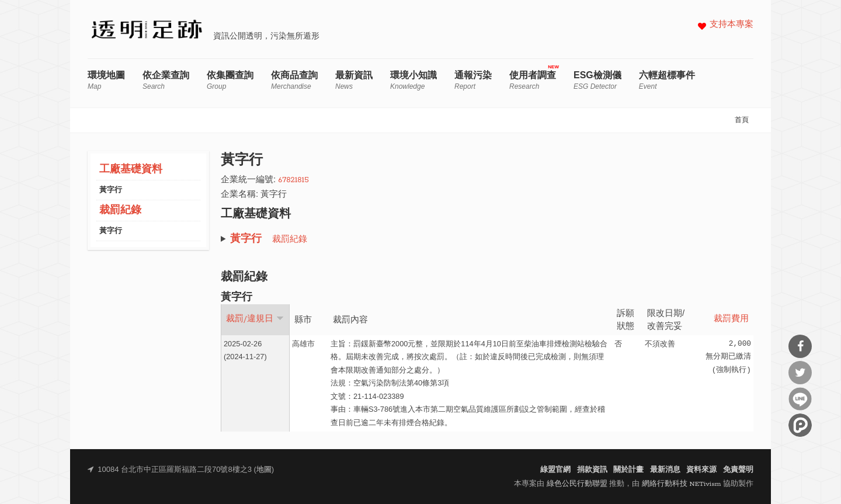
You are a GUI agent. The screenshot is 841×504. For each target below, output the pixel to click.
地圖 (264, 470)
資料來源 (701, 470)
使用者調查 (533, 80)
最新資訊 (354, 80)
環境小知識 (413, 80)
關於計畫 (628, 470)
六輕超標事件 (667, 80)
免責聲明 (738, 470)
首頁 (742, 120)
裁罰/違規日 (255, 319)
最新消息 (665, 470)
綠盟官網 (555, 470)
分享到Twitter (800, 373)
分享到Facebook (800, 346)
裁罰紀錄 (120, 211)
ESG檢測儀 (597, 80)
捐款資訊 (592, 470)
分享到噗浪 (800, 425)
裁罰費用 (731, 319)
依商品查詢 (294, 80)
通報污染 (473, 80)
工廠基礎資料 (131, 170)
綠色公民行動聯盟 (577, 484)
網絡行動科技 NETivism (682, 484)
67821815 (293, 180)
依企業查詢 (166, 80)
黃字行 (111, 190)
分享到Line (800, 399)
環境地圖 (106, 80)
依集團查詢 (230, 80)
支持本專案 (731, 25)
